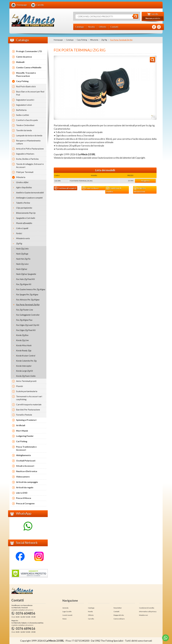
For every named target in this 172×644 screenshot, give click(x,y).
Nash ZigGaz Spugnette (26, 274)
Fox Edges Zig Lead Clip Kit (28, 325)
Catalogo (70, 40)
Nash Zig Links (22, 248)
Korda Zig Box (22, 335)
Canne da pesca (24, 57)
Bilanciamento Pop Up (26, 213)
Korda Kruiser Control (26, 356)
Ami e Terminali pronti (26, 381)
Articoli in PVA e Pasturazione (30, 149)
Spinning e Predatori (26, 420)
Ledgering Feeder (25, 436)
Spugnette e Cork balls (26, 218)
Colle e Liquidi (22, 228)
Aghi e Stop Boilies (24, 187)
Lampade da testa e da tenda (29, 135)
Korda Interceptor (24, 366)
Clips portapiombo (24, 208)
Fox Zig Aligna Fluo (24, 320)
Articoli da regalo (25, 487)
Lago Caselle (67, 611)
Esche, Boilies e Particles (27, 159)
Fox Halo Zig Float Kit (25, 279)
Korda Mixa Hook (24, 345)
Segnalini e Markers (25, 154)
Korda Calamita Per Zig (26, 361)
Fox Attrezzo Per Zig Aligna (28, 300)
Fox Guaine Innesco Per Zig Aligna (31, 289)
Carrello (91, 619)
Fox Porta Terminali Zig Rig (28, 304)
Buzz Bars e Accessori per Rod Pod (30, 93)
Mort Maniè (22, 431)
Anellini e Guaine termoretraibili (30, 192)
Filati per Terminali (25, 172)
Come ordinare (91, 188)
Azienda (65, 608)
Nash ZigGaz (22, 269)
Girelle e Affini (22, 182)
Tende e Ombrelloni (25, 125)
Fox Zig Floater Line (25, 310)
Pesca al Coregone (25, 503)
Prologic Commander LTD (29, 51)
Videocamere (23, 477)
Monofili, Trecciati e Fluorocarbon (26, 74)
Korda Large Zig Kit (24, 371)
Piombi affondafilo (24, 223)
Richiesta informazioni (140, 190)
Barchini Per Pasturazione (28, 410)
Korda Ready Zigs (24, 350)
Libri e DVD (22, 493)
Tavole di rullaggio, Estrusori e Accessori (30, 165)
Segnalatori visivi (24, 105)
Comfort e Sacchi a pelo (27, 120)
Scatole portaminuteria (27, 391)
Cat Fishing (22, 441)
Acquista (145, 181)
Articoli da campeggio (27, 482)
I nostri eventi (67, 615)
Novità (90, 611)
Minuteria (94, 40)
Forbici (19, 233)
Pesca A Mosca (24, 498)
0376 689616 (25, 628)
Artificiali (21, 425)
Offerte (91, 615)
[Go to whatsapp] (166, 638)
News (65, 619)
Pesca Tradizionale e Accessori (26, 448)
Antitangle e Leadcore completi (29, 198)
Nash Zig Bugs (22, 254)
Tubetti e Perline (23, 203)
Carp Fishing (82, 40)
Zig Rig (104, 40)
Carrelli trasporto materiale (29, 404)
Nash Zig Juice (22, 264)
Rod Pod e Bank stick (26, 86)
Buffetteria (21, 110)
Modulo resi (143, 615)
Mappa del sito (119, 615)
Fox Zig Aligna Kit (24, 284)
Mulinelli (20, 62)
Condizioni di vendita (114, 190)
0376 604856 (25, 613)
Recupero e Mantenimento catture (28, 142)
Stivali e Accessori (25, 466)
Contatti (116, 611)
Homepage (58, 40)
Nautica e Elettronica (27, 471)
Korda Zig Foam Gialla (26, 376)
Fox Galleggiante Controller (28, 315)
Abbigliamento (24, 455)
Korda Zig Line (22, 340)
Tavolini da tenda (24, 130)
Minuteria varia (23, 238)
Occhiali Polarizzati (26, 461)
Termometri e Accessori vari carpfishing (29, 398)
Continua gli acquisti (65, 188)
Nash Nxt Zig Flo (23, 259)
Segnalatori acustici (25, 100)
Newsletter (118, 608)
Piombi (19, 386)
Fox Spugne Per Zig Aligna (27, 294)
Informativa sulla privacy (148, 611)
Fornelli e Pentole (24, 415)
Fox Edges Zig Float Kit (26, 330)
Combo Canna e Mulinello (29, 67)
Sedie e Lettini (23, 115)
